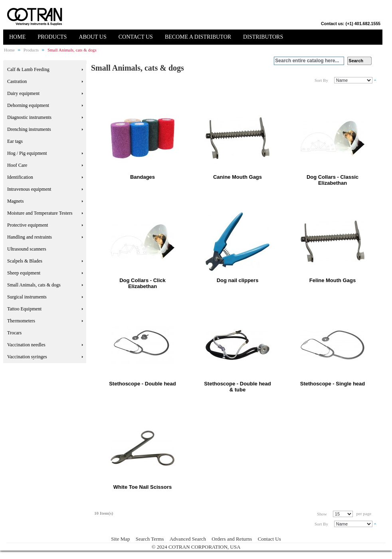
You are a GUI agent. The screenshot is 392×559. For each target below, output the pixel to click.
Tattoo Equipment (24, 309)
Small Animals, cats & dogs (34, 285)
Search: (269, 61)
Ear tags (15, 141)
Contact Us (269, 539)
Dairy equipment (23, 93)
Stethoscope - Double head (143, 384)
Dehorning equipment (28, 105)
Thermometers (21, 321)
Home (9, 50)
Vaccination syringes (27, 357)
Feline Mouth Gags (333, 280)
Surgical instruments (27, 297)
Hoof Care (17, 165)
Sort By (321, 80)
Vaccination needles (26, 345)
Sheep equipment (24, 273)
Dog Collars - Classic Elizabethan (333, 180)
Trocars (14, 333)
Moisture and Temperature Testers (40, 213)
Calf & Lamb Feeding (28, 69)
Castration (17, 81)
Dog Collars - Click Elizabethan (143, 283)
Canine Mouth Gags (238, 177)
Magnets (15, 201)
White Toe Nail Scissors (143, 487)
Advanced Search (188, 539)
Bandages (143, 177)
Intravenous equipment (29, 189)
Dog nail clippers (238, 280)
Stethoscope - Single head (333, 384)
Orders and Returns (232, 539)
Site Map (120, 539)
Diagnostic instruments (29, 117)
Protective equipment (28, 225)
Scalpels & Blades (25, 261)
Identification (20, 177)
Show (322, 514)
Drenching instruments (29, 129)
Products (31, 50)
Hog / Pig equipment (27, 153)
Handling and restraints (30, 237)
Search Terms (150, 539)
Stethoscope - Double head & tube (238, 387)
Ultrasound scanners (27, 249)
